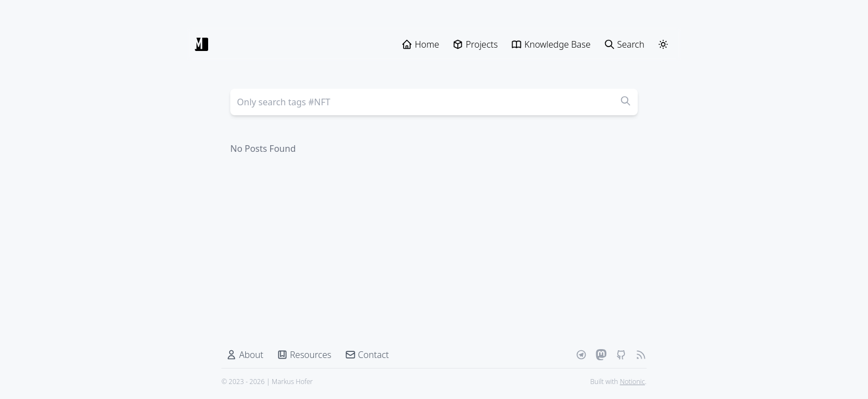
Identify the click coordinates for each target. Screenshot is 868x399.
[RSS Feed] (641, 355)
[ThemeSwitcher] (663, 44)
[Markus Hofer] (201, 44)
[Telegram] (581, 355)
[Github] (621, 355)
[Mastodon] (601, 355)
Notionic (632, 382)
